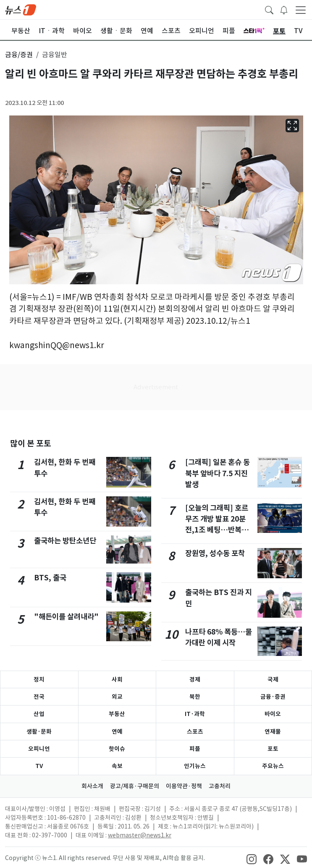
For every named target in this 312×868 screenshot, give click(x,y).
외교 (117, 697)
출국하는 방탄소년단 (65, 541)
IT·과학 (195, 714)
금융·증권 (273, 697)
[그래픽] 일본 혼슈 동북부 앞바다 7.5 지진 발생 (218, 473)
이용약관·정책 (184, 786)
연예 (117, 732)
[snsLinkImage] (252, 859)
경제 (195, 679)
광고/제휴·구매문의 (135, 786)
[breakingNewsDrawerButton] (284, 9)
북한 (195, 697)
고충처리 (220, 786)
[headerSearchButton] (269, 9)
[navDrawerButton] (301, 10)
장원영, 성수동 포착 (215, 553)
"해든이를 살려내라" (66, 617)
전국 (39, 697)
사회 (117, 679)
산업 (39, 714)
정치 (39, 679)
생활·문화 (39, 732)
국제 (273, 679)
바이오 (273, 714)
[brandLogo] (21, 9)
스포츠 (195, 732)
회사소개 (92, 786)
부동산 (117, 714)
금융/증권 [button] (19, 55)
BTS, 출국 (50, 578)
